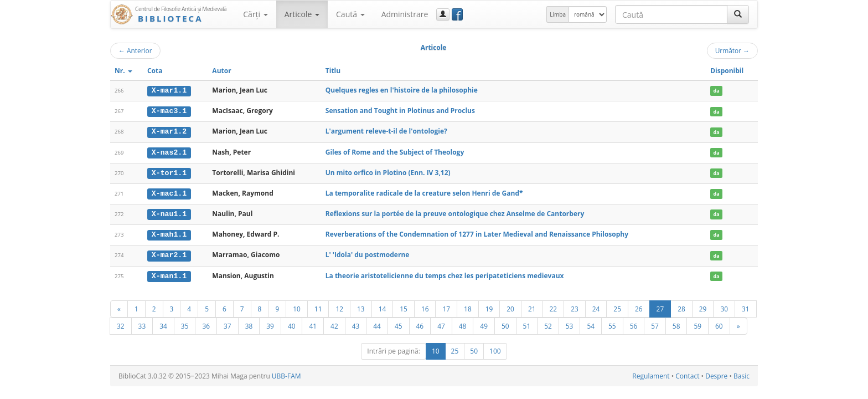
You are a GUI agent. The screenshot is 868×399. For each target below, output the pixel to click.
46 (420, 324)
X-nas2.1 (169, 151)
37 (228, 324)
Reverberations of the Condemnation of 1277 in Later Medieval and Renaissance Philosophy (477, 233)
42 (334, 324)
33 (142, 324)
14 (383, 306)
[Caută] (738, 14)
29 (703, 306)
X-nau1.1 (169, 213)
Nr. (123, 71)
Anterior (135, 50)
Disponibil (727, 71)
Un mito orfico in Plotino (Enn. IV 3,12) (388, 172)
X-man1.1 (169, 274)
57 (655, 324)
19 (489, 306)
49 (484, 324)
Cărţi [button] (255, 14)
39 (270, 324)
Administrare (405, 14)
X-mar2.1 (169, 253)
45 (399, 324)
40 (292, 324)
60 (719, 324)
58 (676, 324)
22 (554, 306)
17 (446, 306)
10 (297, 306)
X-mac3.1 (169, 111)
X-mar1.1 (169, 90)
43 (356, 324)
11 (318, 306)
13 (361, 306)
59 (697, 324)
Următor (732, 50)
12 (339, 306)
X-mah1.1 (169, 233)
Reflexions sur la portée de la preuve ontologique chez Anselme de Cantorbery (455, 213)
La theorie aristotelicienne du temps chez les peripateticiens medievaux (445, 273)
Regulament (651, 374)
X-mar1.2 (169, 131)
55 (612, 324)
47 (441, 324)
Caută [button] (350, 14)
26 (639, 306)
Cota (155, 71)
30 (724, 306)
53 (570, 324)
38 (249, 324)
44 (377, 324)
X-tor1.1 (169, 172)
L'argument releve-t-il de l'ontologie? (386, 131)
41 (313, 324)
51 (527, 324)
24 (596, 306)
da (717, 91)
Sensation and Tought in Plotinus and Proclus (400, 111)
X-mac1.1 (169, 192)
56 (634, 324)
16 (425, 306)
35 (185, 324)
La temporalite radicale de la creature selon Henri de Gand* (424, 192)
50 (505, 324)
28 (681, 306)
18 (468, 306)
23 (575, 306)
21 (532, 306)
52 (548, 324)
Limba (558, 14)
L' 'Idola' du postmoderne (368, 253)
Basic (742, 374)
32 (121, 324)
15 (404, 306)
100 (495, 349)
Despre (716, 374)
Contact (687, 374)
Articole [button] (302, 14)
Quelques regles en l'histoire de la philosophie (402, 90)
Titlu (333, 71)
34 (163, 324)
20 (510, 306)
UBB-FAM (286, 374)
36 (206, 324)
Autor (221, 71)
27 (660, 306)
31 (746, 306)
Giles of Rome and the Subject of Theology (395, 151)
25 (617, 306)
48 (463, 324)
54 (591, 324)
